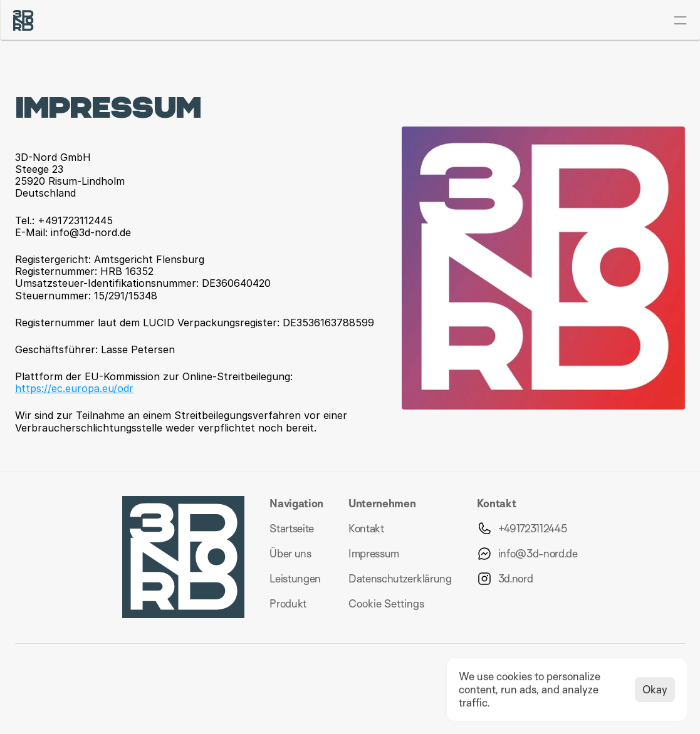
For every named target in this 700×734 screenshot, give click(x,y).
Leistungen (295, 578)
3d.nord (516, 578)
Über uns (290, 553)
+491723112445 (533, 528)
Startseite (292, 528)
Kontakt (366, 528)
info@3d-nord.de (538, 553)
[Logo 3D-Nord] (23, 20)
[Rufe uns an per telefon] (522, 529)
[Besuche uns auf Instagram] (505, 579)
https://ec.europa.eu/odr (74, 388)
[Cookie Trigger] (386, 604)
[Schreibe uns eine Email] (527, 554)
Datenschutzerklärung (400, 578)
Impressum (374, 553)
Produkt (288, 603)
